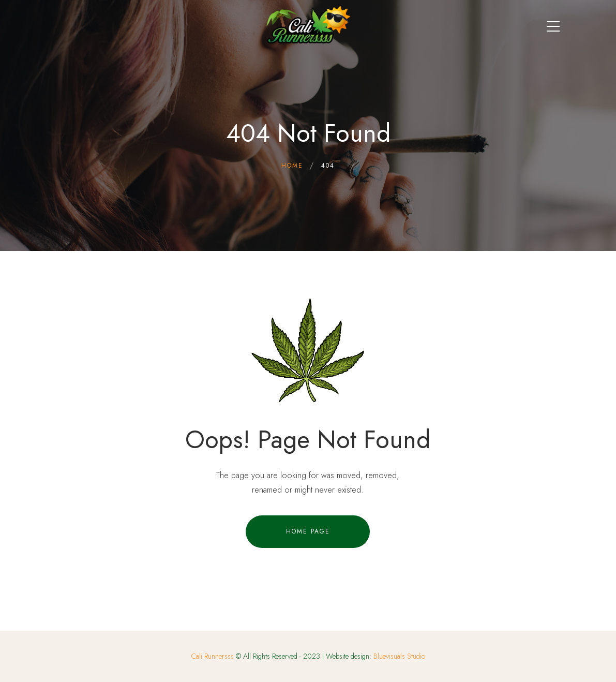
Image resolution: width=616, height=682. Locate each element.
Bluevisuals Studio (399, 656)
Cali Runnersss (213, 656)
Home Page (308, 531)
